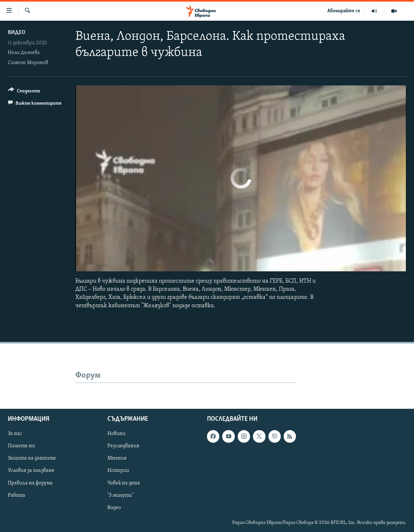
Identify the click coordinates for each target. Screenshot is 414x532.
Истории (118, 471)
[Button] (24, 92)
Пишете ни (21, 446)
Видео (17, 33)
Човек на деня (124, 483)
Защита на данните (32, 458)
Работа (16, 495)
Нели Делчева (24, 53)
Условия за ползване (31, 471)
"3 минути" (120, 495)
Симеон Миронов (28, 63)
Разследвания (123, 446)
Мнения (117, 458)
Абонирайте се (344, 11)
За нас (15, 434)
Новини (116, 434)
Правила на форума (30, 483)
